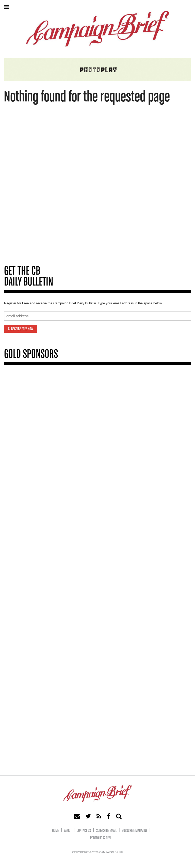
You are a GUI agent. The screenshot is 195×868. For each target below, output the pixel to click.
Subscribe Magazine (135, 831)
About (68, 831)
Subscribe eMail (107, 831)
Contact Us (84, 831)
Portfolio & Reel (101, 838)
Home (55, 831)
